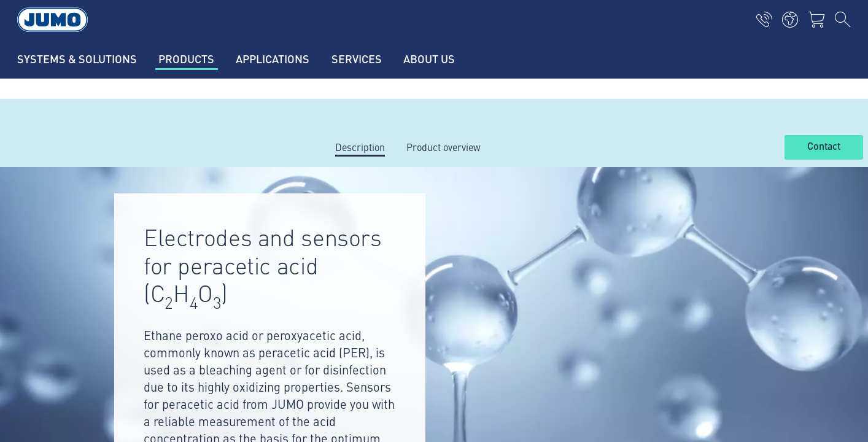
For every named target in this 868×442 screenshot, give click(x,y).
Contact (824, 147)
